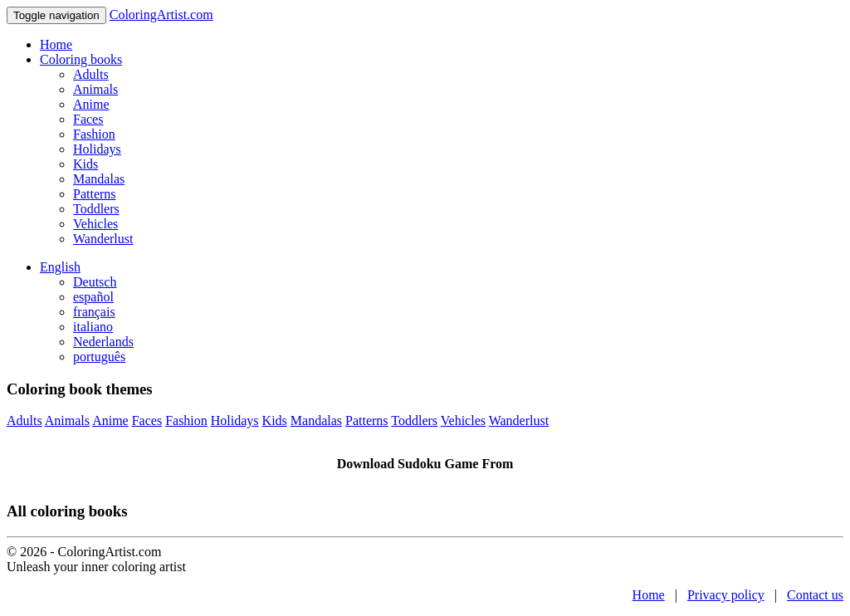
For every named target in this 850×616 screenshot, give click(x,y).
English (60, 267)
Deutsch (95, 282)
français (94, 312)
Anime (91, 104)
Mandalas (99, 179)
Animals (95, 89)
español (93, 297)
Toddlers (96, 209)
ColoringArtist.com (161, 15)
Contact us (815, 595)
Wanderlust (103, 239)
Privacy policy (726, 595)
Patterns (95, 194)
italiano (93, 327)
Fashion (94, 134)
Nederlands (103, 342)
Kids (85, 164)
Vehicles (95, 224)
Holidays (97, 149)
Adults (91, 74)
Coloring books (81, 59)
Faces (88, 119)
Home (56, 44)
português (99, 357)
